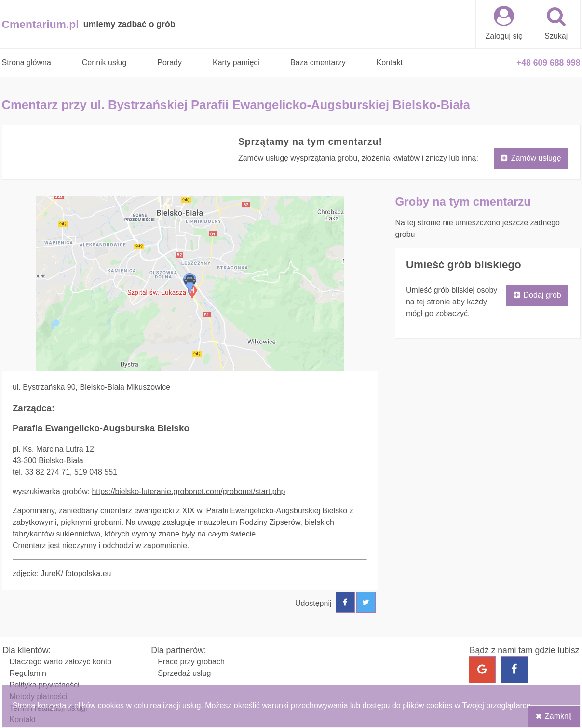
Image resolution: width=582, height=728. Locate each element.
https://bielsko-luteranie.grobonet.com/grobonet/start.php (188, 491)
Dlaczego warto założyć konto (61, 662)
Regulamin (28, 673)
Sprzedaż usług (184, 673)
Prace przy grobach (191, 662)
